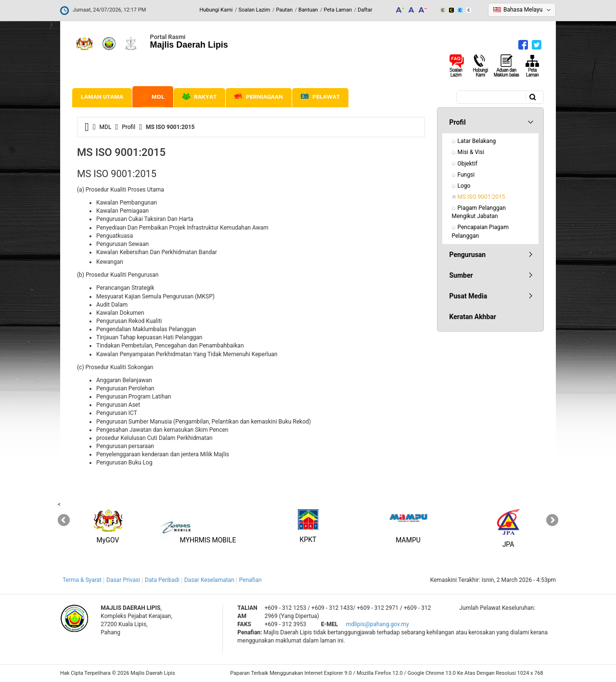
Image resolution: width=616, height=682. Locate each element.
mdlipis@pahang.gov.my (378, 624)
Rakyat (199, 97)
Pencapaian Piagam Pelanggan (481, 231)
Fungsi (466, 175)
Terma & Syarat (82, 580)
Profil (128, 127)
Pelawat (320, 97)
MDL (153, 97)
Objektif (468, 164)
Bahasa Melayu (523, 10)
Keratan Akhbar (473, 317)
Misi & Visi (471, 152)
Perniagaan (259, 97)
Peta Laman (338, 10)
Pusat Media (468, 296)
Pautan (284, 10)
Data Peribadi (162, 580)
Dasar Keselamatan (209, 580)
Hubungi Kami (216, 10)
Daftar (365, 10)
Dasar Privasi (123, 580)
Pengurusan (468, 255)
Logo (464, 186)
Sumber (461, 275)
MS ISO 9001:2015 (481, 197)
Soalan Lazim (255, 10)
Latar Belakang (477, 141)
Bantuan (308, 10)
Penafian (250, 580)
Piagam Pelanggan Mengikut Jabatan (480, 212)
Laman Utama (102, 97)
